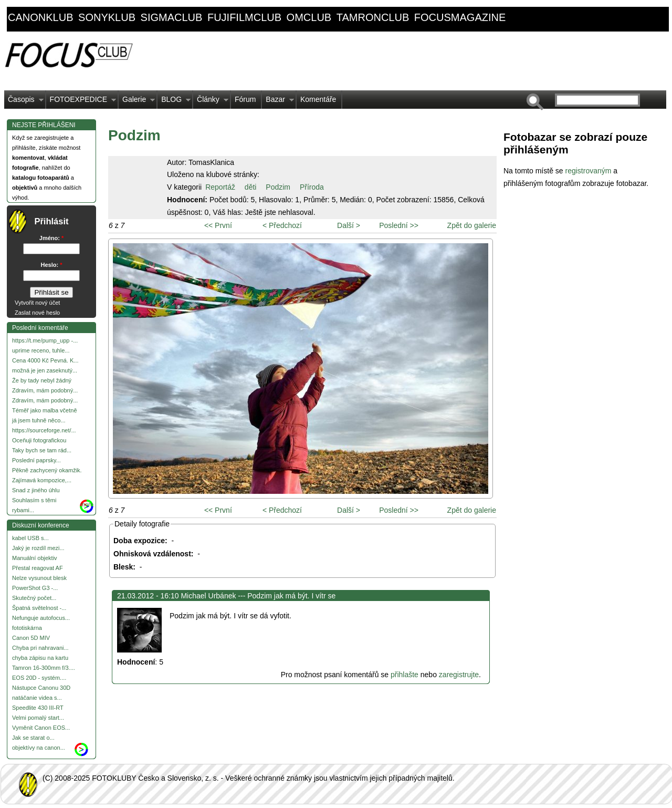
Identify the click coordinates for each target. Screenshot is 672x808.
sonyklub (107, 17)
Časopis (24, 102)
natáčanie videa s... (37, 698)
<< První (218, 225)
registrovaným (589, 171)
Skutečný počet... (34, 598)
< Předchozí (282, 225)
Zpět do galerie (472, 225)
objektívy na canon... (39, 748)
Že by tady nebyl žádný (42, 380)
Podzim (278, 187)
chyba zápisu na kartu (40, 658)
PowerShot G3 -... (35, 588)
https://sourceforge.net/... (44, 430)
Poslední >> (399, 225)
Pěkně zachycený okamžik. (47, 470)
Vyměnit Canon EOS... (41, 728)
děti (251, 187)
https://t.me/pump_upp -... (45, 340)
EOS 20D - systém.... (39, 678)
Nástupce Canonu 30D (41, 688)
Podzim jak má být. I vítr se (291, 596)
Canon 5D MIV (31, 638)
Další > (349, 225)
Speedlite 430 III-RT (38, 708)
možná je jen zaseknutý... (45, 370)
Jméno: (51, 238)
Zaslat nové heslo (37, 313)
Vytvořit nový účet (37, 303)
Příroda (312, 187)
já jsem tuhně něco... (39, 420)
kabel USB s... (30, 538)
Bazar (278, 102)
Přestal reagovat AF (38, 568)
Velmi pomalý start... (38, 718)
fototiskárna (27, 628)
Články (211, 102)
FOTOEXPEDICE (81, 102)
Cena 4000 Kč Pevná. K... (45, 360)
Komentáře (318, 99)
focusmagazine (460, 17)
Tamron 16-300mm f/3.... (44, 668)
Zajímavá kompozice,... (42, 480)
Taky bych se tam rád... (42, 450)
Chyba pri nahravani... (40, 648)
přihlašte (405, 675)
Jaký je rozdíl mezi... (38, 548)
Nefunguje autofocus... (41, 618)
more (87, 504)
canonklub (40, 17)
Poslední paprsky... (36, 460)
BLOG (174, 102)
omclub (309, 17)
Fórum (245, 99)
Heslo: (52, 265)
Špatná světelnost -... (39, 608)
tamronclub (373, 17)
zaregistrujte (459, 675)
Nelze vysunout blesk (39, 578)
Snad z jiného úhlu (36, 490)
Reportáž (220, 187)
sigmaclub (172, 17)
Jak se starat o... (33, 738)
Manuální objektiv (35, 558)
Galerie (137, 102)
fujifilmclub (244, 17)
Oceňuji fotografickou (39, 440)
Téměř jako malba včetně (45, 410)
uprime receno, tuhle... (41, 350)
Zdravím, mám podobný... (45, 390)
